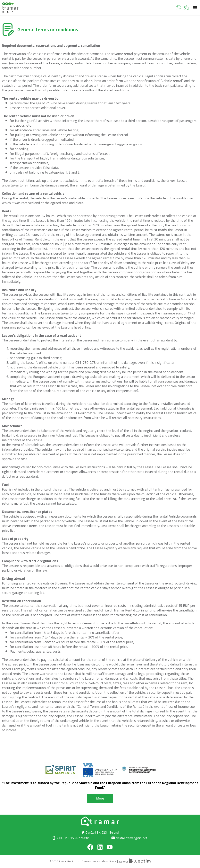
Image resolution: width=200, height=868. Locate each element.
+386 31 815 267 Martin (73, 838)
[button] (195, 8)
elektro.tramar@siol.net (132, 838)
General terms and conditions (99, 862)
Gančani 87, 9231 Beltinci (102, 832)
